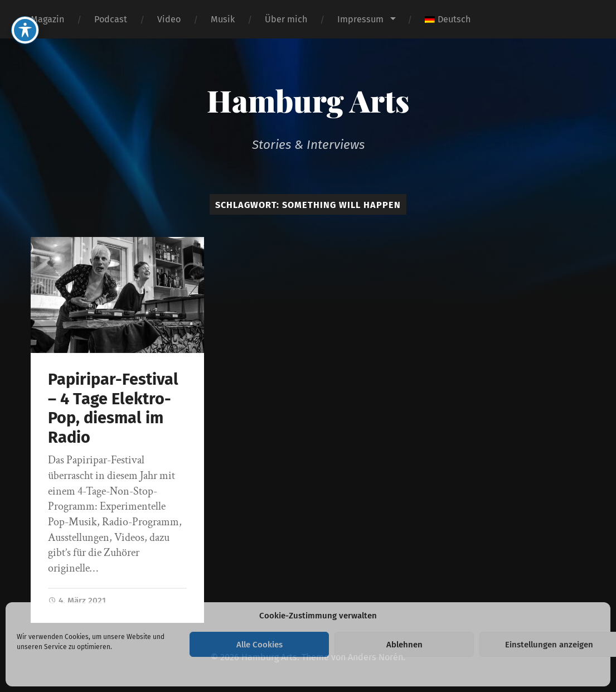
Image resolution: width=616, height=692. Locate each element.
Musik (223, 19)
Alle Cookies (260, 645)
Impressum (360, 19)
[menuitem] (448, 19)
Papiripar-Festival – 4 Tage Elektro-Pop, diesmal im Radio (113, 408)
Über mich (286, 19)
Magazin (47, 19)
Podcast (111, 19)
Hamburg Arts (308, 100)
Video (169, 19)
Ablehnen (404, 645)
